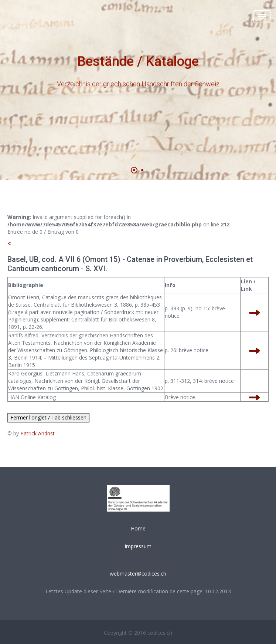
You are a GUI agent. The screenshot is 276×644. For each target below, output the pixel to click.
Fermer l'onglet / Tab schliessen (48, 417)
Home (138, 528)
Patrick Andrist (38, 433)
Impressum (138, 546)
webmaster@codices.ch (138, 574)
